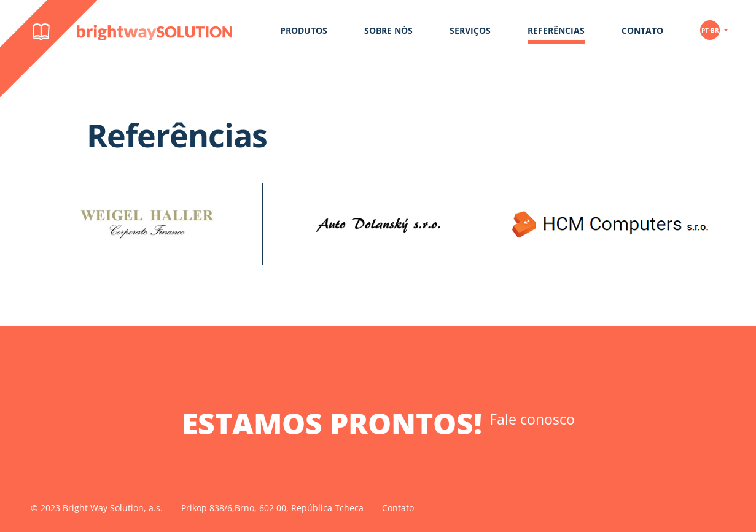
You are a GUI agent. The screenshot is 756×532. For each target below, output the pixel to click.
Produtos (304, 30)
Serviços (470, 30)
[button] (714, 25)
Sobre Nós (388, 30)
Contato (642, 30)
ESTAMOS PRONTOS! (378, 423)
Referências (556, 30)
